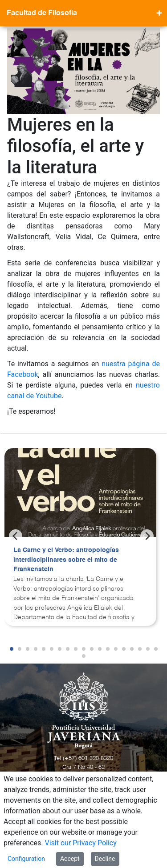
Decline (105, 859)
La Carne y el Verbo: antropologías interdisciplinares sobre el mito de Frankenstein (66, 560)
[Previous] (16, 536)
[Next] (147, 536)
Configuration (26, 859)
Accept (70, 859)
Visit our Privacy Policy (81, 843)
